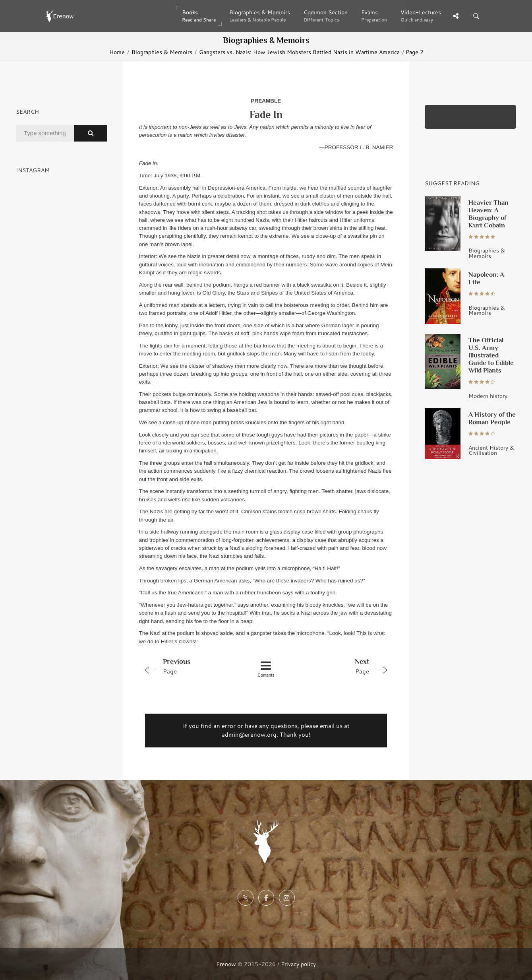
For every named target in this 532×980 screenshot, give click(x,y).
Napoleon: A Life (486, 278)
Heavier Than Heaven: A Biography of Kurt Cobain (488, 214)
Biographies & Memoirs (162, 52)
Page (190, 666)
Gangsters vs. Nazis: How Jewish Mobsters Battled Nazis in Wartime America (299, 52)
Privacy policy (298, 964)
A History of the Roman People (492, 418)
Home (117, 52)
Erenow (226, 964)
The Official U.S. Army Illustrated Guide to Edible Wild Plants (491, 355)
